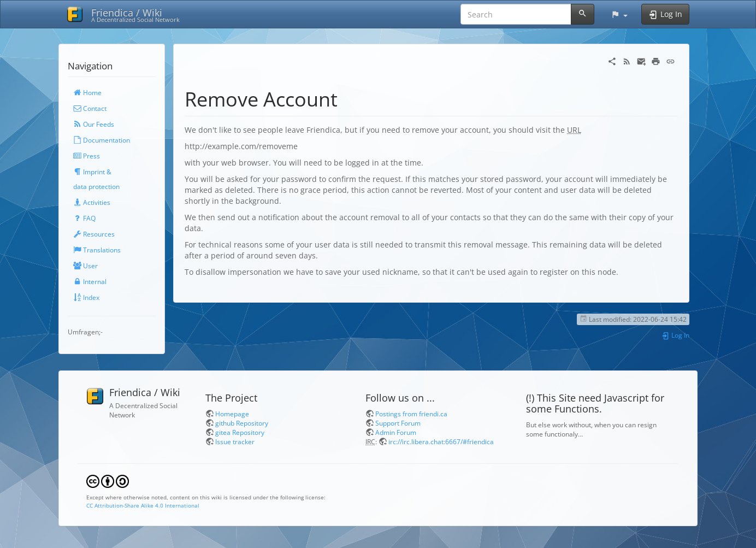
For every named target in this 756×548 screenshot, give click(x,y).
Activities (92, 202)
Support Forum (398, 423)
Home (87, 92)
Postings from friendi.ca (411, 414)
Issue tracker (235, 441)
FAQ (84, 218)
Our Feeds (94, 124)
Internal (90, 281)
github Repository (242, 423)
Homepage (232, 414)
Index (86, 297)
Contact (90, 108)
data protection (96, 186)
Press (87, 156)
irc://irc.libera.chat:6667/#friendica (441, 441)
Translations (97, 250)
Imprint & (92, 172)
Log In (675, 335)
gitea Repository (240, 432)
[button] (619, 14)
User (85, 266)
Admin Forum (396, 432)
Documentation (102, 140)
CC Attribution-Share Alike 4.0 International (143, 505)
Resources (94, 234)
